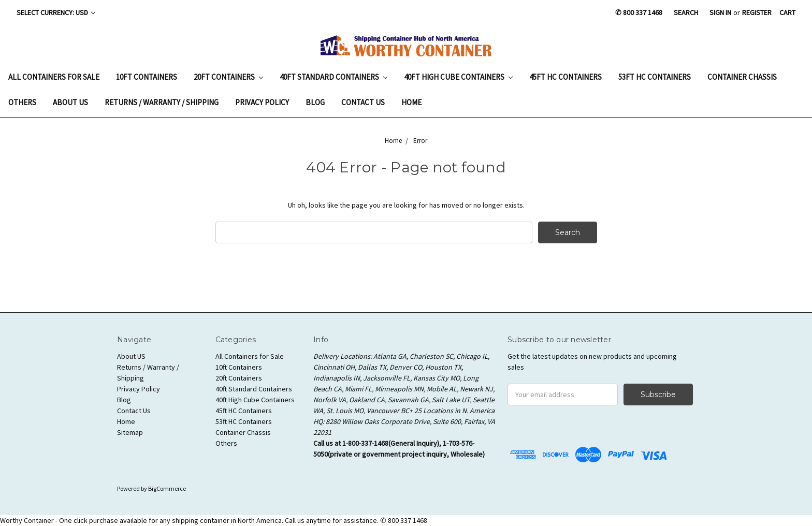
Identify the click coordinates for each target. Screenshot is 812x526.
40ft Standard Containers (334, 77)
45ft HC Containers (565, 77)
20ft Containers (228, 77)
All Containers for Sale (54, 77)
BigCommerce (167, 488)
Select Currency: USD (56, 12)
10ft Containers (147, 77)
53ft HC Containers (655, 77)
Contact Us (363, 102)
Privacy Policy (262, 102)
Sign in (720, 12)
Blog (315, 102)
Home (411, 102)
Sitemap (130, 432)
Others (22, 102)
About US (70, 102)
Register (757, 12)
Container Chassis (742, 77)
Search (686, 12)
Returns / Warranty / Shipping (162, 102)
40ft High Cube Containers (458, 77)
